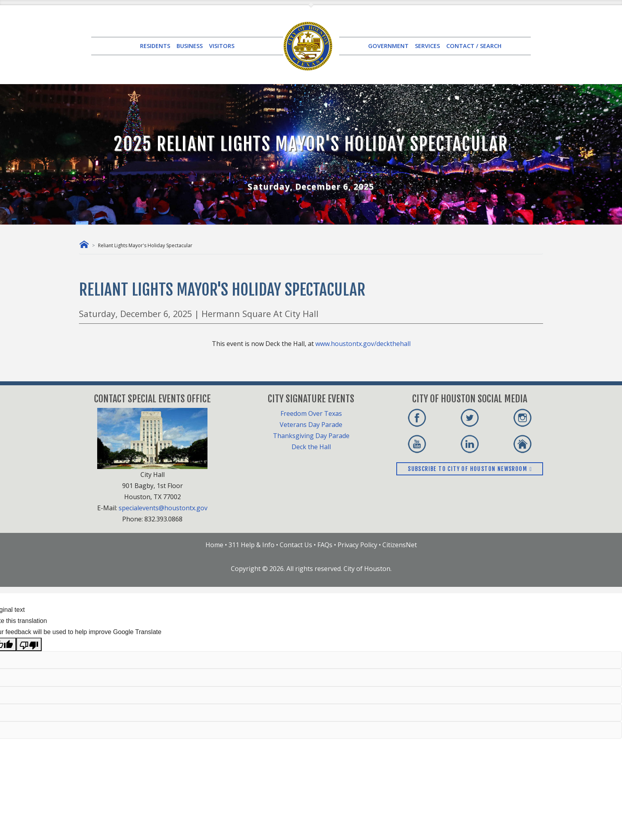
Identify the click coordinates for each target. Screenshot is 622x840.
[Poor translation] (29, 644)
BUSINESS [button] (190, 46)
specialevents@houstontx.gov (163, 508)
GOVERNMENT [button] (388, 46)
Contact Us (296, 545)
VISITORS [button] (222, 46)
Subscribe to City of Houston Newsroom (470, 469)
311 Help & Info (251, 545)
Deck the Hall (311, 447)
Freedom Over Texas (311, 413)
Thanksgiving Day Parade (311, 436)
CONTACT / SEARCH (474, 46)
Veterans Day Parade (311, 425)
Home (214, 545)
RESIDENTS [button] (155, 46)
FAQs (325, 545)
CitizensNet (400, 545)
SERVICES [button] (427, 46)
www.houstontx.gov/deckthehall (363, 344)
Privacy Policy (357, 545)
